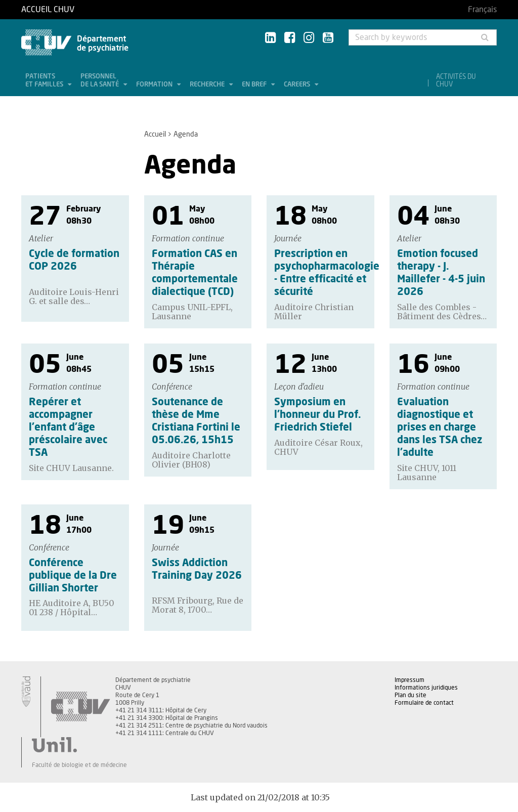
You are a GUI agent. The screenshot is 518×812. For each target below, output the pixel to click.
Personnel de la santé (100, 81)
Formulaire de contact (424, 703)
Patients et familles (45, 81)
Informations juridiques (426, 688)
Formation (155, 85)
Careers (298, 85)
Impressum (409, 680)
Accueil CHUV (48, 10)
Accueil (155, 135)
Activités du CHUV (456, 81)
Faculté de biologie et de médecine (79, 765)
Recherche (208, 85)
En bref (255, 85)
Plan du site (411, 695)
